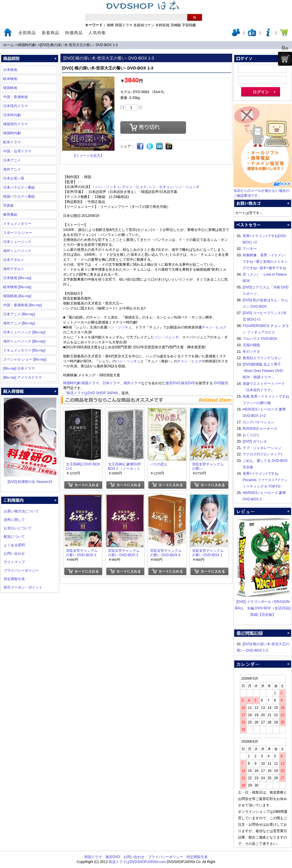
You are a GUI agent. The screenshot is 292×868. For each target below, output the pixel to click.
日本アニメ (12, 160)
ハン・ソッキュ (108, 187)
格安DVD (188, 383)
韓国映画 (10, 88)
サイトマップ (14, 562)
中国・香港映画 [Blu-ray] (22, 305)
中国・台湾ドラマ (17, 151)
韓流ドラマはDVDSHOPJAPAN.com (137, 862)
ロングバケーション (258, 422)
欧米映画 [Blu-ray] (17, 287)
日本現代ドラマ (15, 106)
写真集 (8, 206)
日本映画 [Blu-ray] (17, 278)
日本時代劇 (12, 115)
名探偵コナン (144, 25)
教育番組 (10, 215)
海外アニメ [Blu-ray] (19, 323)
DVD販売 (221, 383)
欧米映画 (10, 79)
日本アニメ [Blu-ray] (19, 314)
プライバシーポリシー (21, 570)
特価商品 (74, 33)
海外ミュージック (17, 251)
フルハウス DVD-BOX (260, 339)
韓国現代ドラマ (15, 124)
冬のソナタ (251, 352)
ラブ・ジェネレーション (262, 448)
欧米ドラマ (12, 142)
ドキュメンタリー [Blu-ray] (24, 350)
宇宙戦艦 (189, 25)
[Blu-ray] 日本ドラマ (19, 368)
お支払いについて (18, 528)
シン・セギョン (161, 187)
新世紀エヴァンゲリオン (262, 358)
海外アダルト (14, 269)
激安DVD (173, 383)
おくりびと (251, 435)
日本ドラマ (111, 383)
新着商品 (51, 33)
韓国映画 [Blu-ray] (17, 296)
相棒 (110, 25)
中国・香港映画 (15, 97)
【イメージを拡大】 (88, 156)
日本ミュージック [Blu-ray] (24, 332)
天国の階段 (251, 345)
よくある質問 (14, 545)
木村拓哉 (162, 25)
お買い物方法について (21, 511)
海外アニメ (12, 169)
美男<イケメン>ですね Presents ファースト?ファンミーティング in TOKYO (265, 480)
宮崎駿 (176, 25)
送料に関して (14, 520)
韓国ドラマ (124, 25)
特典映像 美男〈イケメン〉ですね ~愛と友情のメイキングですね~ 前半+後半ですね (265, 262)
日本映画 (10, 70)
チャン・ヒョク (134, 187)
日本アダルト (14, 260)
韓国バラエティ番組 (19, 196)
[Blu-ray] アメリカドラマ (22, 378)
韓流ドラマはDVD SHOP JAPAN (92, 393)
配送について (14, 537)
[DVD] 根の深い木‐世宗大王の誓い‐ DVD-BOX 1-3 (79, 45)
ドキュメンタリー (17, 224)
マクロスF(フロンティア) (262, 454)
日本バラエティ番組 (19, 187)
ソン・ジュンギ (187, 187)
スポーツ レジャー (18, 233)
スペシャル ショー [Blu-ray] (25, 359)
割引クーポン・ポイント (23, 587)
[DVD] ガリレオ (255, 441)
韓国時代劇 (27, 45)
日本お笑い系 (14, 178)
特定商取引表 (14, 579)
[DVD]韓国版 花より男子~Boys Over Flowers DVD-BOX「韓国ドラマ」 (263, 371)
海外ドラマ (132, 383)
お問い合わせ (14, 554)
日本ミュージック (17, 242)
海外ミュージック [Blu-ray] (24, 341)
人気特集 (97, 33)
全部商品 (27, 33)
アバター (250, 249)
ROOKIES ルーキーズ (260, 429)
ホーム (8, 45)
